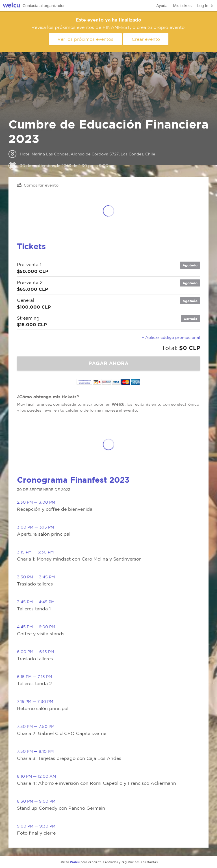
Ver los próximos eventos (85, 39)
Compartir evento (38, 185)
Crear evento (146, 39)
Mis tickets (182, 6)
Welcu (11, 6)
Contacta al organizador (44, 6)
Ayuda (162, 6)
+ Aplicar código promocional (171, 337)
